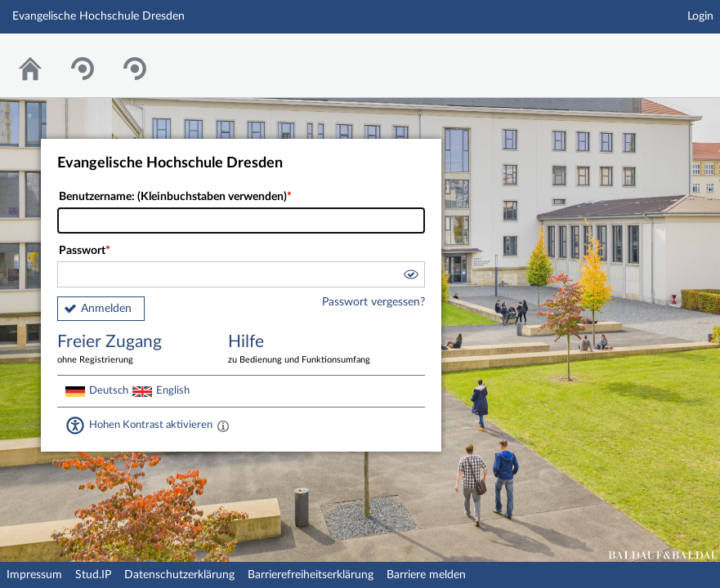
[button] (410, 277)
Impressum (34, 575)
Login (700, 16)
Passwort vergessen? (373, 302)
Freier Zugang (131, 350)
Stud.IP (93, 575)
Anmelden (106, 309)
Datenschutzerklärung (179, 575)
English (173, 390)
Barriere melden (426, 575)
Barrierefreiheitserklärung (311, 575)
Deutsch (109, 390)
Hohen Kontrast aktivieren (151, 425)
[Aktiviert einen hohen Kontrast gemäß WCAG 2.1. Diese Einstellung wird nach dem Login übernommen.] (223, 425)
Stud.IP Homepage (657, 55)
